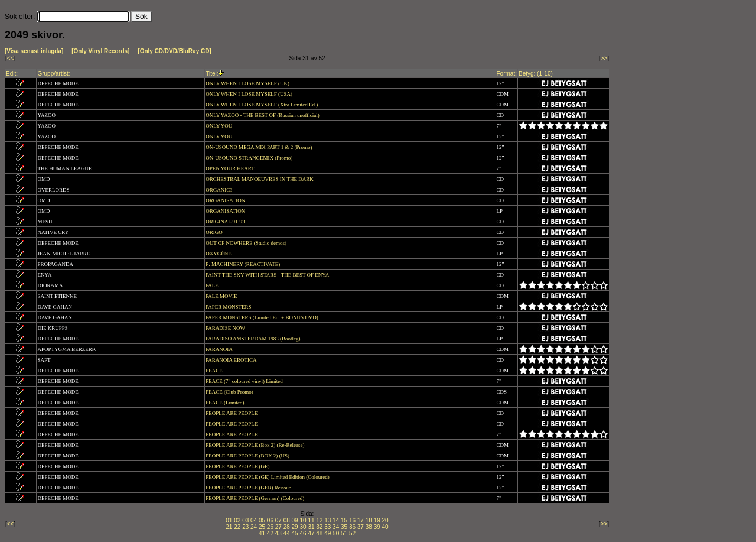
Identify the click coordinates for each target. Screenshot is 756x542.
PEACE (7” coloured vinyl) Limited (245, 381)
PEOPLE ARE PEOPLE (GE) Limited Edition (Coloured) (268, 477)
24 (254, 527)
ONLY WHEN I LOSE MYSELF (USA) (250, 94)
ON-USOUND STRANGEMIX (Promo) (250, 158)
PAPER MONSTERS (229, 307)
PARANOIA (219, 349)
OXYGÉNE (219, 254)
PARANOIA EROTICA (232, 360)
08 (287, 520)
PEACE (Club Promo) (230, 392)
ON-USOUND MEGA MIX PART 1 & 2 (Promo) (259, 147)
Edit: (12, 74)
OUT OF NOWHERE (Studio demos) (247, 243)
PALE (213, 285)
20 (385, 520)
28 (287, 527)
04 (254, 520)
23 (245, 527)
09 (295, 520)
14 (336, 520)
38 (369, 527)
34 (336, 527)
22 (237, 527)
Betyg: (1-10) (536, 74)
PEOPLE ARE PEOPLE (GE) (238, 466)
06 (270, 520)
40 (385, 527)
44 (287, 533)
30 (303, 527)
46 (303, 533)
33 (328, 527)
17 (361, 520)
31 (311, 527)
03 (245, 520)
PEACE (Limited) (226, 403)
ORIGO (215, 232)
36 (352, 527)
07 (278, 520)
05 (262, 520)
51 (344, 533)
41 (262, 533)
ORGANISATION (226, 200)
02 (237, 520)
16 (352, 520)
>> (604, 58)
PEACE (215, 371)
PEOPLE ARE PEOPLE (232, 413)
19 (377, 520)
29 (295, 527)
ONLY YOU (219, 126)
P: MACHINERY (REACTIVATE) (243, 264)
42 (270, 533)
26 (270, 527)
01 (229, 520)
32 (319, 527)
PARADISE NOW (226, 328)
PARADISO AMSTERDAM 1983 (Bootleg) (254, 339)
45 (295, 533)
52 (352, 533)
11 (311, 520)
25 (262, 527)
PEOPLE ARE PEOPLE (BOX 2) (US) (248, 456)
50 (336, 533)
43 (278, 533)
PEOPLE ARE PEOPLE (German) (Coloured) (255, 498)
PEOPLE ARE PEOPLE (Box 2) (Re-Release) (255, 445)
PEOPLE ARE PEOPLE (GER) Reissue (249, 488)
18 (369, 520)
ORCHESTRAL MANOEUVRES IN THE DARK (260, 179)
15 (344, 520)
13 (328, 520)
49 (328, 533)
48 (319, 533)
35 (344, 527)
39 (377, 527)
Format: (507, 74)
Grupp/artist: (53, 74)
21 (229, 527)
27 (278, 527)
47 (311, 533)
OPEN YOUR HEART (231, 168)
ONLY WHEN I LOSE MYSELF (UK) (248, 83)
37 (361, 527)
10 (303, 520)
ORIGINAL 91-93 (226, 222)
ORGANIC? (219, 190)
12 (319, 520)
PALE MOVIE (222, 296)
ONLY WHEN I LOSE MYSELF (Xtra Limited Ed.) (262, 105)
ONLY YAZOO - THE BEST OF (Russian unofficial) (263, 115)
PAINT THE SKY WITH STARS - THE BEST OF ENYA (268, 275)
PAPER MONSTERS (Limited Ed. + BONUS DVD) (263, 317)
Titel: (212, 74)
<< (11, 58)
